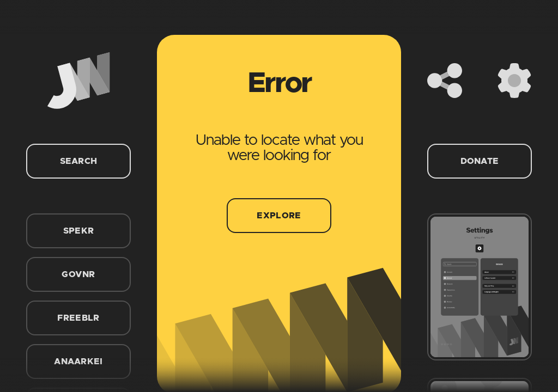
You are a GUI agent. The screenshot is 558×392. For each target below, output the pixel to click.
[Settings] (514, 81)
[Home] (78, 81)
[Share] (445, 81)
